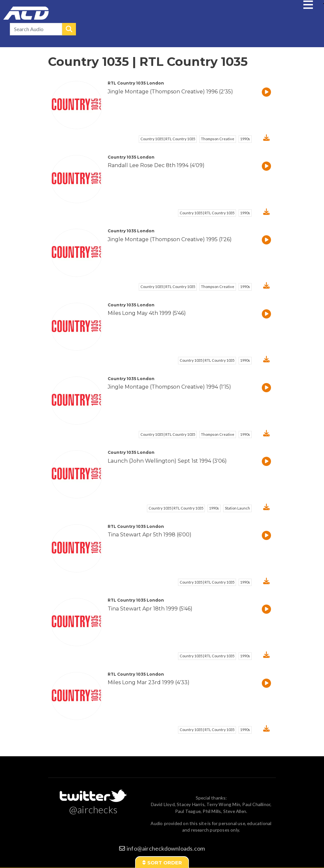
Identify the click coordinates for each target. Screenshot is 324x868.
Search (69, 29)
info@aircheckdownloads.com (166, 848)
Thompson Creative (218, 139)
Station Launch (237, 508)
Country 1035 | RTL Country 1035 (168, 139)
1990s (245, 139)
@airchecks (93, 809)
